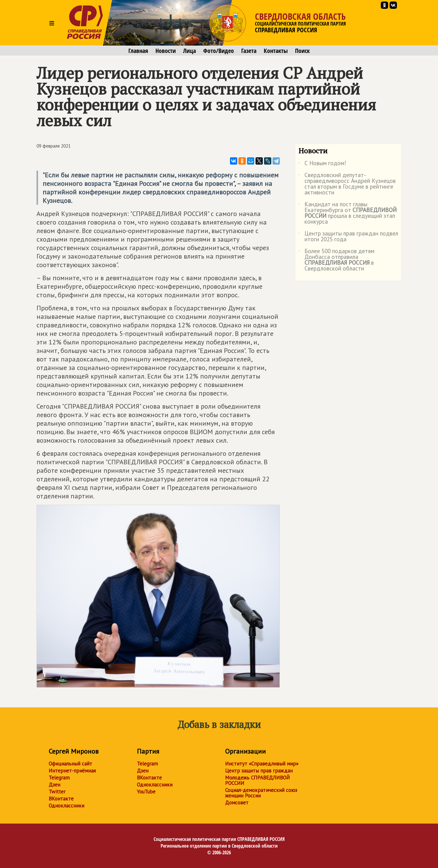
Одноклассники (66, 806)
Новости (166, 51)
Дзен (54, 785)
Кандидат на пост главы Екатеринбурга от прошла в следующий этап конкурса (348, 213)
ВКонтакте (61, 799)
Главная (138, 51)
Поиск (302, 51)
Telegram (59, 778)
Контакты (276, 51)
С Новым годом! (322, 164)
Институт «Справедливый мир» (262, 764)
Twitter (57, 792)
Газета (249, 51)
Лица (189, 51)
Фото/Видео (219, 51)
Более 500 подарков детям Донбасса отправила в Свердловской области (336, 260)
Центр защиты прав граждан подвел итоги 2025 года (348, 237)
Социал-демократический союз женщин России (261, 793)
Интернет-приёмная (72, 771)
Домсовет (237, 803)
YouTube (146, 792)
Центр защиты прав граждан (259, 771)
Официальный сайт (70, 764)
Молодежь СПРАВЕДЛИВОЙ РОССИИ (257, 780)
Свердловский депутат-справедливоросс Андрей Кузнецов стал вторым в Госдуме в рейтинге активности (347, 184)
